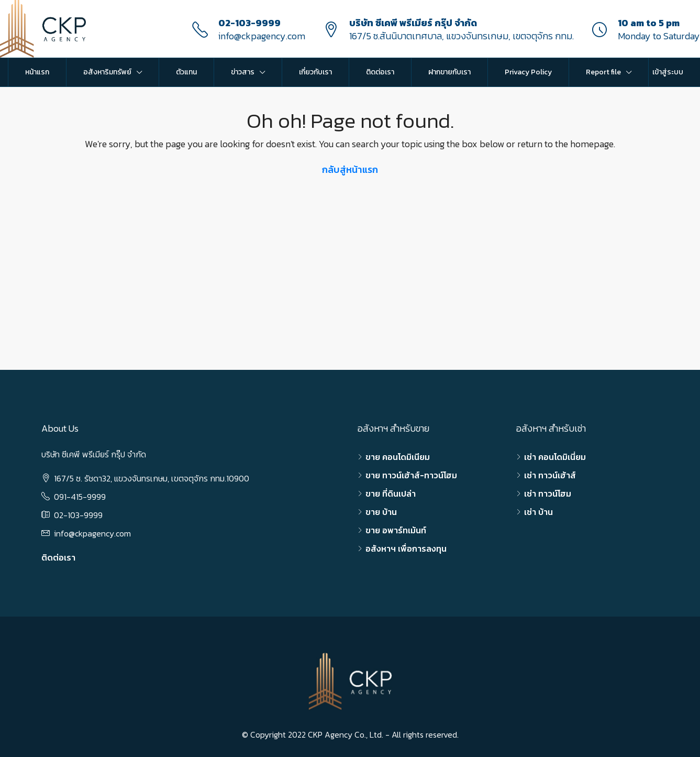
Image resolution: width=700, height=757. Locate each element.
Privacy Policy (528, 72)
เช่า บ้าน (538, 512)
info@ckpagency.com (262, 36)
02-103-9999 (249, 23)
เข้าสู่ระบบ (668, 72)
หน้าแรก (37, 72)
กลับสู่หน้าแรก (350, 169)
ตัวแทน (186, 72)
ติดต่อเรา (380, 72)
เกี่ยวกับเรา (315, 72)
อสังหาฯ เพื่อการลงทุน (406, 548)
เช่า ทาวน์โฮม (548, 493)
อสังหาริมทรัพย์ (107, 72)
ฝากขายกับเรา (449, 72)
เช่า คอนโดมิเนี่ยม (555, 457)
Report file (603, 72)
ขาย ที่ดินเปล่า (391, 493)
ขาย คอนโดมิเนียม (398, 457)
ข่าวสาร (243, 72)
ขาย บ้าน (381, 512)
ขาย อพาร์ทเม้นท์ (396, 530)
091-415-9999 (80, 497)
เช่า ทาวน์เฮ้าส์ (550, 475)
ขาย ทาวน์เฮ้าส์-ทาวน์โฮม (411, 475)
